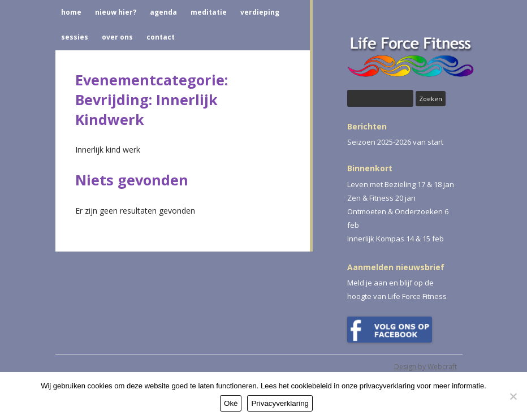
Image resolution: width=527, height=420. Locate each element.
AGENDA (163, 12)
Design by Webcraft (426, 367)
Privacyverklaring (280, 403)
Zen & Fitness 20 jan (381, 198)
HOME (71, 12)
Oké (231, 403)
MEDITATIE (209, 12)
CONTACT (161, 37)
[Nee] (513, 396)
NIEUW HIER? (116, 12)
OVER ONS (117, 37)
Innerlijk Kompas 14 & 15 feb (396, 239)
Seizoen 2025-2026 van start (395, 142)
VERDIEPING (260, 12)
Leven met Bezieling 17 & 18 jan (401, 184)
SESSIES (75, 37)
